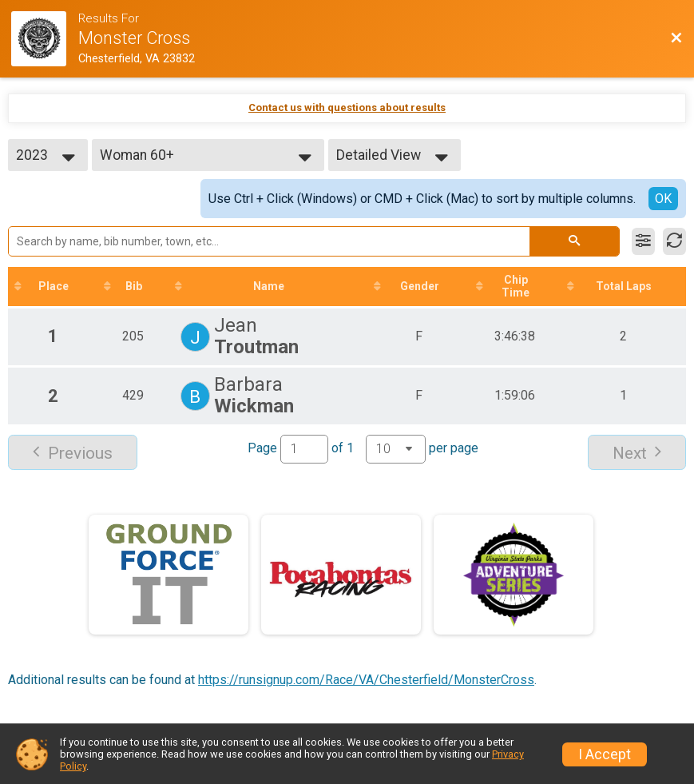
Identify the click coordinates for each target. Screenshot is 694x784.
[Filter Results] (643, 241)
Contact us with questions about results (347, 107)
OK (663, 199)
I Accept (605, 754)
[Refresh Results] (674, 241)
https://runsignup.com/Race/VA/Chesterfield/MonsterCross (366, 680)
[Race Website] (45, 39)
